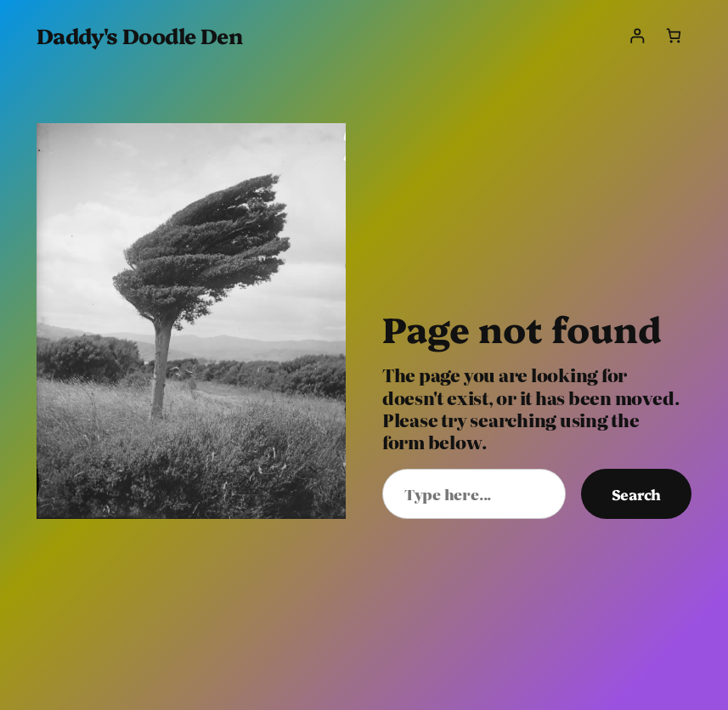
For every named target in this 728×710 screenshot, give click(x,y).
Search (637, 494)
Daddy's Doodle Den (139, 35)
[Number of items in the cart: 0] (673, 35)
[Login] (637, 35)
